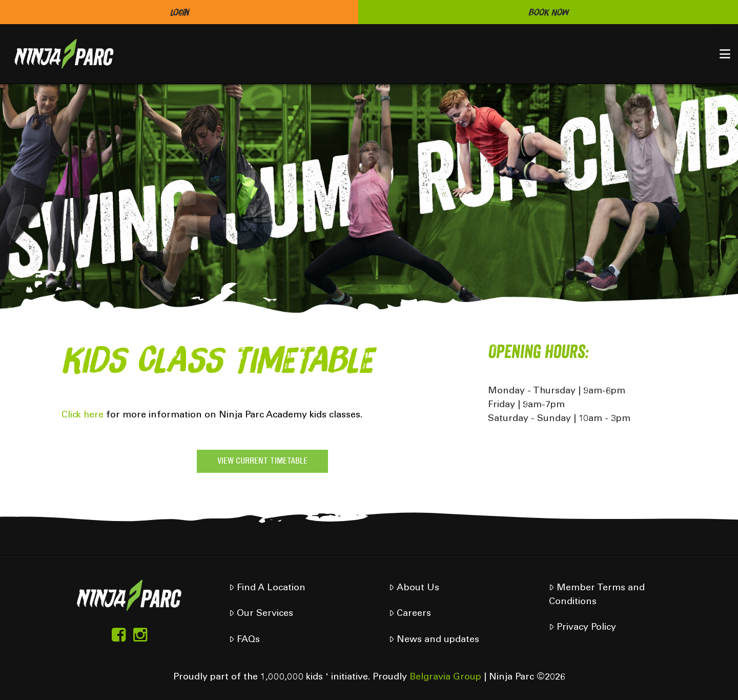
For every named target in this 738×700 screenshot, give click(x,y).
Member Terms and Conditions (597, 595)
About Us (414, 588)
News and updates (434, 640)
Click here (83, 415)
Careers (410, 614)
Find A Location (267, 588)
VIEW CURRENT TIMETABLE (262, 461)
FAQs (244, 640)
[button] (725, 54)
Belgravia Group (445, 677)
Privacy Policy (582, 627)
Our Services (261, 614)
